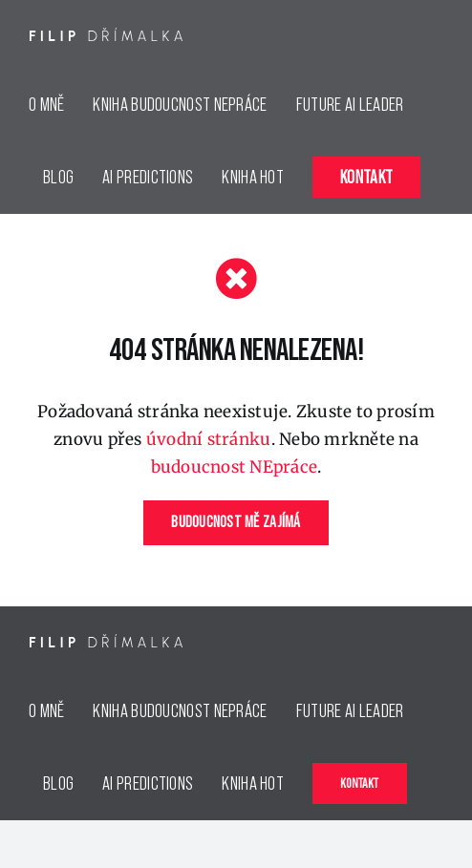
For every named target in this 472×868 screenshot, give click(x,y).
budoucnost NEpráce (235, 467)
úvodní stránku (207, 439)
